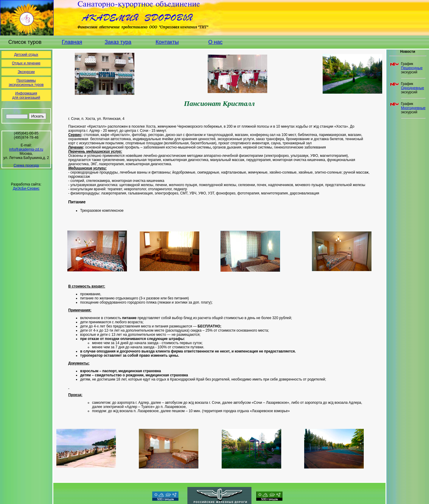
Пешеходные (412, 68)
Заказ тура (118, 42)
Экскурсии (26, 72)
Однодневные (413, 88)
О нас (215, 42)
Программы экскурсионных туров (26, 83)
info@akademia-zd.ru (26, 149)
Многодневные (413, 108)
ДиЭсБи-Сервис (26, 188)
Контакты (167, 42)
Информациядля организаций (26, 95)
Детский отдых (26, 55)
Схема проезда (26, 166)
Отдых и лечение (26, 63)
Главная (72, 42)
